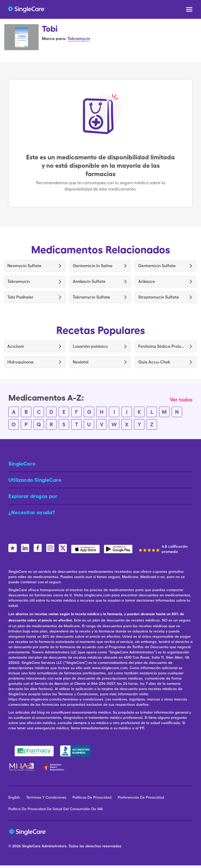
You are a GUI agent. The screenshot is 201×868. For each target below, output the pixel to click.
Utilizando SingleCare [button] (35, 480)
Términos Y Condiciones (46, 797)
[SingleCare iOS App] (85, 549)
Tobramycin (79, 39)
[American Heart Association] (55, 767)
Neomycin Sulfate (24, 266)
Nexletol (81, 362)
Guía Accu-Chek (154, 362)
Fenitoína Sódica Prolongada (162, 346)
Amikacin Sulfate (89, 281)
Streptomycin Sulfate (159, 297)
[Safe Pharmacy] (34, 751)
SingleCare (31, 846)
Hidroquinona (20, 362)
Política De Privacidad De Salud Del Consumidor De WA (56, 809)
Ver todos (181, 400)
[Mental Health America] (22, 767)
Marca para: (54, 39)
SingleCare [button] (22, 464)
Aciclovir (16, 346)
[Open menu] (189, 10)
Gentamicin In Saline (93, 266)
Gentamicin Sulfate (157, 266)
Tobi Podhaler (20, 297)
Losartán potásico (90, 346)
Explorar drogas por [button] (33, 496)
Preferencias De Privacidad (141, 797)
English (14, 797)
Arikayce (147, 281)
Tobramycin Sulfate (91, 297)
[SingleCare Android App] (118, 549)
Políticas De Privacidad (92, 797)
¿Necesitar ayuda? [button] (32, 512)
